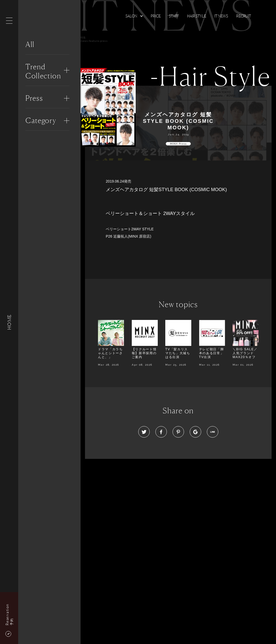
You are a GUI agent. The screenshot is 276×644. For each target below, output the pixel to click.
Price (156, 16)
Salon (131, 16)
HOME (9, 322)
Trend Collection (43, 71)
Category (41, 120)
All (30, 44)
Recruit (244, 16)
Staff (174, 16)
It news (221, 16)
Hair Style (197, 16)
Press (34, 98)
